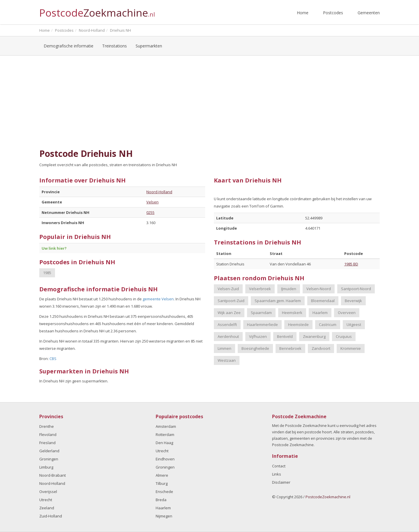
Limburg (46, 467)
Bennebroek (290, 348)
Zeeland (47, 508)
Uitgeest (354, 324)
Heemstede (298, 324)
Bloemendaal (323, 301)
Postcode (97, 10)
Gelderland (49, 451)
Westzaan (227, 360)
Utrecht (46, 500)
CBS (53, 359)
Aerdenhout (228, 336)
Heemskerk (292, 313)
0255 (150, 212)
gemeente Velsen (158, 299)
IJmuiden (289, 289)
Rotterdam (165, 435)
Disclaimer (281, 482)
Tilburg (162, 483)
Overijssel (48, 492)
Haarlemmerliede (262, 324)
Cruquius (344, 336)
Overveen (347, 313)
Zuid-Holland (51, 516)
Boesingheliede (255, 348)
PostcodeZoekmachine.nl (328, 497)
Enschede (164, 492)
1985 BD (351, 264)
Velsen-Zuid (228, 289)
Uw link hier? (54, 248)
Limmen (224, 348)
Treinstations (114, 46)
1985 (47, 273)
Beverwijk (353, 301)
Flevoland (48, 435)
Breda (161, 500)
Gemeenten (369, 13)
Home (303, 13)
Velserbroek (260, 289)
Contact (279, 466)
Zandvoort (321, 348)
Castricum (328, 324)
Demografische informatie (69, 46)
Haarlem (320, 313)
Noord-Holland (159, 192)
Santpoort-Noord (356, 289)
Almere (162, 475)
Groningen (49, 459)
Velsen (152, 202)
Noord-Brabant (53, 475)
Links (277, 474)
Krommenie (351, 348)
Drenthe (47, 426)
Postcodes (333, 13)
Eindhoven (165, 459)
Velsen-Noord (319, 289)
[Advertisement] (210, 102)
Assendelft (227, 324)
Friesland (47, 443)
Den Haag (164, 443)
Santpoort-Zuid (231, 301)
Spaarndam (261, 313)
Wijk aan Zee (229, 313)
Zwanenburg (314, 336)
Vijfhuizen (258, 336)
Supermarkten (149, 46)
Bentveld (285, 336)
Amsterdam (166, 426)
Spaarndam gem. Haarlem (278, 301)
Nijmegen (164, 516)
